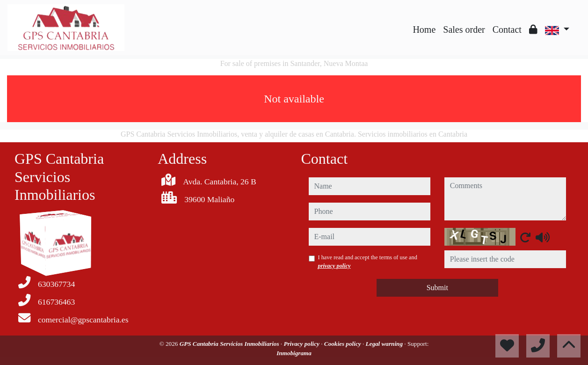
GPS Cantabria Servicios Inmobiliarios (230, 344)
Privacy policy (302, 344)
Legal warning (385, 344)
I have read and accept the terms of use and (368, 262)
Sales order (464, 29)
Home (424, 29)
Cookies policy (343, 344)
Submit (437, 288)
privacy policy (334, 266)
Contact (507, 29)
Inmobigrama (294, 353)
